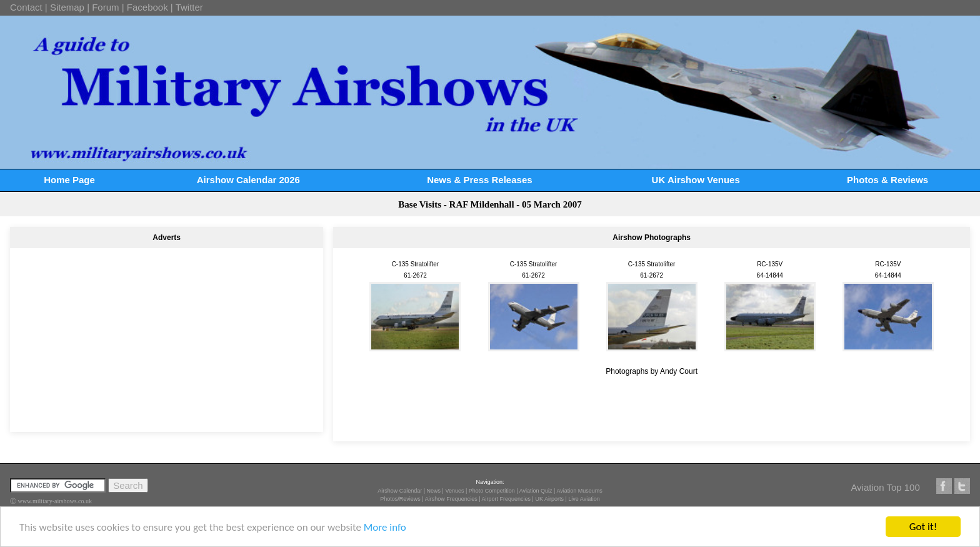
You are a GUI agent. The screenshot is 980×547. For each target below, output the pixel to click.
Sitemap (67, 7)
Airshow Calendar (400, 491)
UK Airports (549, 499)
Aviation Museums (579, 491)
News (434, 491)
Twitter (189, 7)
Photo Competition (492, 491)
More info (385, 527)
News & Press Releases (479, 180)
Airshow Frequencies (451, 499)
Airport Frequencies (507, 499)
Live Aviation (584, 499)
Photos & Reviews (887, 180)
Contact (26, 7)
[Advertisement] (167, 334)
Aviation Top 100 (885, 487)
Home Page (69, 180)
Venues (454, 491)
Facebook (147, 7)
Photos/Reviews (400, 499)
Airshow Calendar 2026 (248, 180)
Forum (105, 7)
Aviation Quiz (536, 491)
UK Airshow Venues (696, 180)
